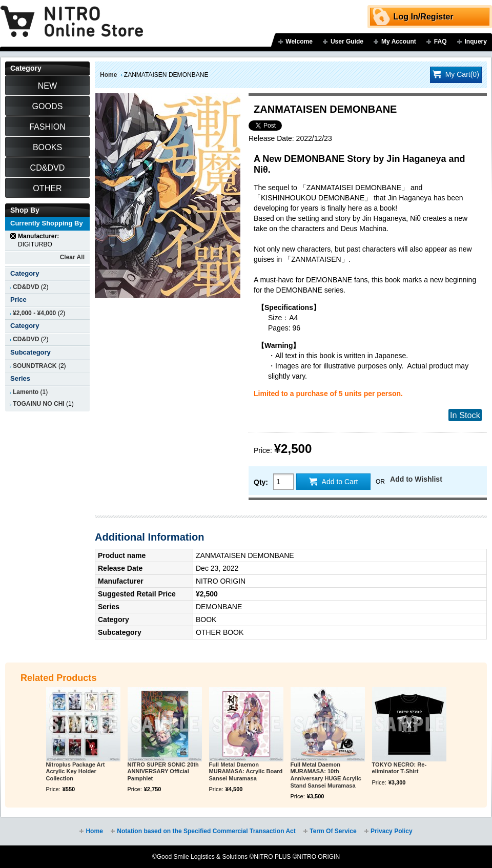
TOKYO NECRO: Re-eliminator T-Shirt (399, 768)
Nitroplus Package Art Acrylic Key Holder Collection (76, 772)
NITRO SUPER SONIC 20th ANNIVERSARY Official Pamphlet (163, 772)
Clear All (72, 257)
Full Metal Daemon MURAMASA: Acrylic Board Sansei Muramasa (246, 772)
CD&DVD (26, 287)
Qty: (261, 482)
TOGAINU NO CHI (39, 404)
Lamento (26, 392)
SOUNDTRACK (35, 366)
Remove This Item (14, 236)
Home (108, 75)
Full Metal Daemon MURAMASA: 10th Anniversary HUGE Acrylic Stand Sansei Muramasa (326, 775)
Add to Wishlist (416, 479)
